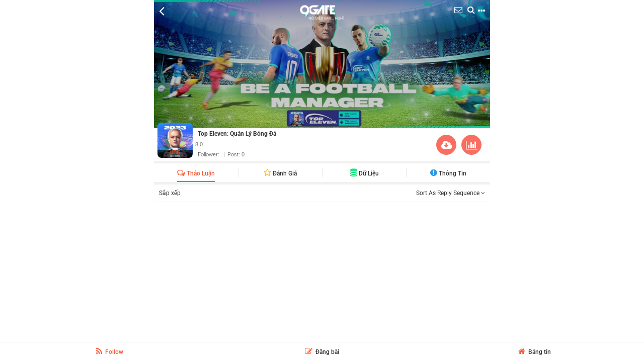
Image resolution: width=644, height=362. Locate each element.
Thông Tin (448, 173)
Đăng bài (322, 352)
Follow (110, 351)
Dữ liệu (365, 173)
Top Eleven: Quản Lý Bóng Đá (237, 134)
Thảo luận (196, 173)
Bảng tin (535, 352)
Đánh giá (280, 173)
